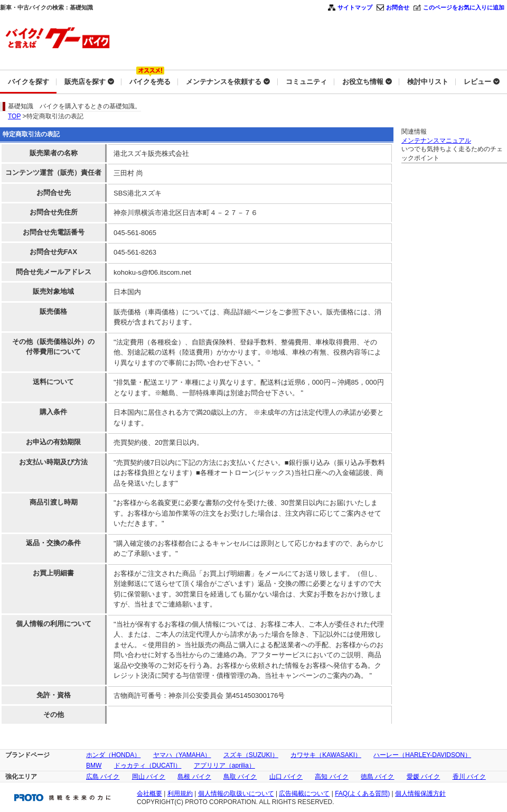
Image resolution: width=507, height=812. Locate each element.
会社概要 (149, 794)
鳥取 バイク (240, 777)
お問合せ (398, 7)
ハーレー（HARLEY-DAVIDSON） (422, 755)
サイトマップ (355, 7)
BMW (94, 766)
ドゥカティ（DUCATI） (148, 766)
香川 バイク (469, 777)
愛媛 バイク (423, 777)
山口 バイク (286, 777)
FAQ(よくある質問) (362, 794)
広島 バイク (103, 777)
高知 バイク (331, 777)
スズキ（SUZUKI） (251, 755)
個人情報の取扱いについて (236, 794)
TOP (14, 116)
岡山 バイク (149, 777)
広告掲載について (304, 794)
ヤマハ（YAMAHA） (182, 755)
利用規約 (180, 794)
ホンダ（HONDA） (113, 755)
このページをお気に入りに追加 (464, 7)
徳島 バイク (377, 777)
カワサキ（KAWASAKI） (326, 755)
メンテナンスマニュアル (436, 141)
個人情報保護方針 (420, 794)
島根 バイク (194, 777)
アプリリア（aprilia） (224, 766)
